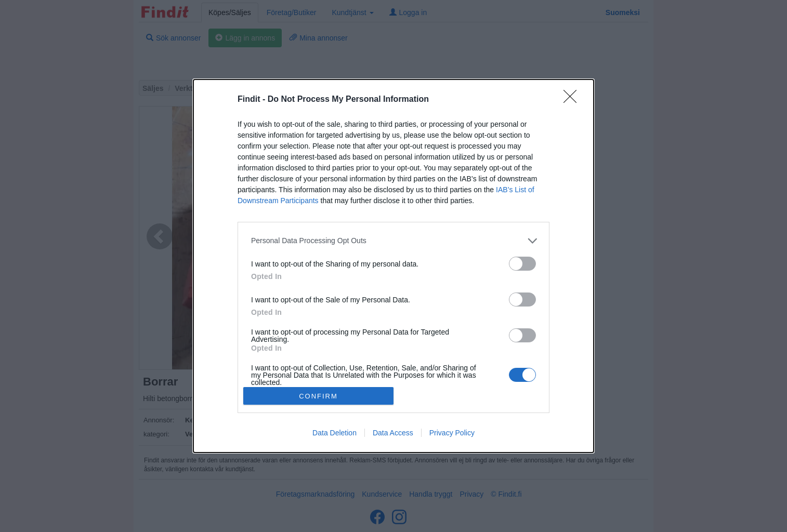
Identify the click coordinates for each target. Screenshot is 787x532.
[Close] (573, 100)
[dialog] (393, 266)
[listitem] (393, 241)
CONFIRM (318, 396)
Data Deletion (335, 433)
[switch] (522, 264)
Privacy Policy (452, 433)
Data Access (393, 433)
